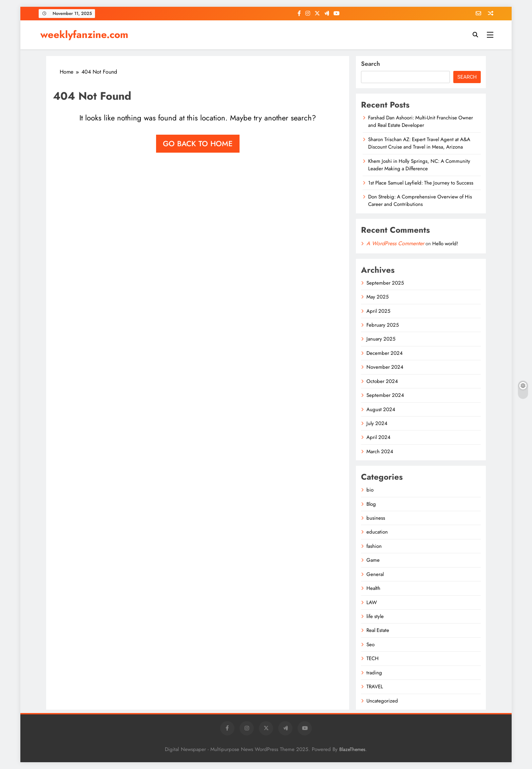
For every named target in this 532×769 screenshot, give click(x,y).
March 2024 (380, 451)
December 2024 (385, 353)
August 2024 (381, 409)
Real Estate (378, 630)
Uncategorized (382, 701)
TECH (373, 658)
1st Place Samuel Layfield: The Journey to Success (421, 183)
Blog (371, 504)
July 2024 (377, 423)
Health (373, 588)
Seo (370, 645)
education (377, 532)
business (376, 518)
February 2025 (383, 325)
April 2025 (378, 311)
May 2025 (377, 297)
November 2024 (385, 367)
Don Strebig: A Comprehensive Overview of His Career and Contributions (420, 200)
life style (375, 616)
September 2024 (385, 395)
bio (370, 490)
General (375, 574)
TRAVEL (375, 687)
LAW (372, 602)
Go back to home (198, 143)
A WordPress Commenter (395, 243)
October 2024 (382, 381)
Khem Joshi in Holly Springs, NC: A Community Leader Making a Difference (419, 165)
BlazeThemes (352, 749)
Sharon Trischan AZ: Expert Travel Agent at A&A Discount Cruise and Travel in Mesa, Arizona (419, 143)
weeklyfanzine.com (84, 35)
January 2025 (381, 339)
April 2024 (378, 437)
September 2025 (385, 283)
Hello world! (445, 244)
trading (374, 673)
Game (373, 560)
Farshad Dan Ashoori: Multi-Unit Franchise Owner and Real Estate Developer (421, 121)
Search (370, 64)
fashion (374, 546)
